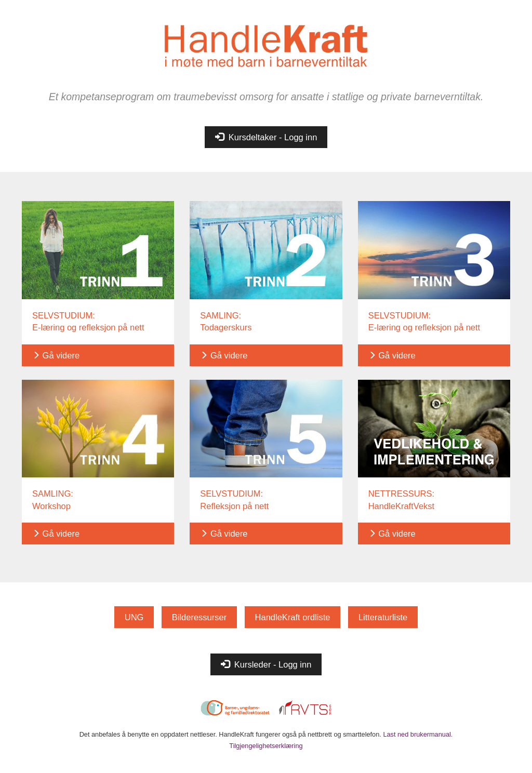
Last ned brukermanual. (418, 734)
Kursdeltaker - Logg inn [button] (266, 137)
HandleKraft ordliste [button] (293, 617)
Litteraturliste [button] (383, 617)
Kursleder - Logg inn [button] (266, 664)
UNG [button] (134, 617)
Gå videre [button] (56, 355)
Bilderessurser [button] (199, 617)
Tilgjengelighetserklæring (266, 746)
